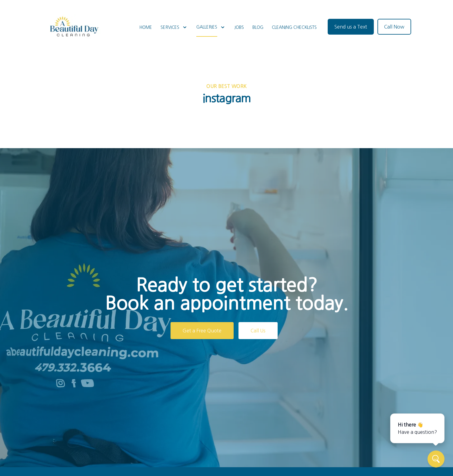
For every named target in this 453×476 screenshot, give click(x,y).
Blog (258, 27)
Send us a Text (351, 27)
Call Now (394, 27)
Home (146, 27)
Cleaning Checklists (294, 27)
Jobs (239, 27)
